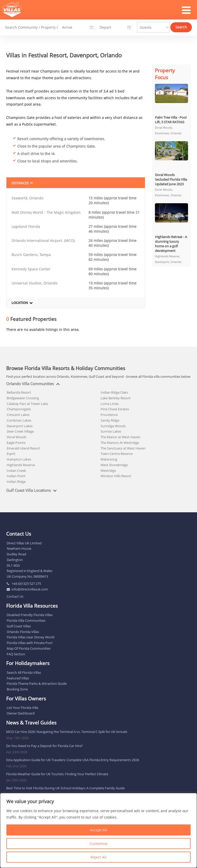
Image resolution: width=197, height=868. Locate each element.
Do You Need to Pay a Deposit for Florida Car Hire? (45, 746)
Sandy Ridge (110, 420)
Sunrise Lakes (111, 431)
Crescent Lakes (18, 415)
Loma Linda (110, 404)
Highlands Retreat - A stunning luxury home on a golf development (171, 244)
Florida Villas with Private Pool (29, 643)
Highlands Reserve (21, 465)
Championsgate (19, 409)
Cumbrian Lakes (19, 420)
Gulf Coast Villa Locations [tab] (28, 491)
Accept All (98, 830)
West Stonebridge (114, 465)
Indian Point (16, 476)
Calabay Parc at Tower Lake (27, 404)
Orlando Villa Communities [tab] (30, 384)
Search (181, 27)
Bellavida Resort (19, 392)
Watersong (109, 459)
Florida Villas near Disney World (31, 637)
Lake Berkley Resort (116, 398)
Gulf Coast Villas (19, 626)
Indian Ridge (16, 482)
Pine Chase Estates (115, 409)
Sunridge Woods (113, 426)
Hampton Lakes (19, 459)
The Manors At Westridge (120, 443)
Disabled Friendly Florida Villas (30, 615)
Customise (98, 844)
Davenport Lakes (20, 426)
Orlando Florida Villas (23, 632)
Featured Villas (18, 678)
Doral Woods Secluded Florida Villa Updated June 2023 (171, 179)
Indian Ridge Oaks (114, 392)
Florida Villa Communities (26, 620)
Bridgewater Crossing (23, 398)
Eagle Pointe (16, 443)
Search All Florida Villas (24, 672)
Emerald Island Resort (23, 448)
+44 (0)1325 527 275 (26, 584)
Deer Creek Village (20, 431)
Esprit (11, 454)
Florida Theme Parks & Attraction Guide (37, 683)
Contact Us (15, 596)
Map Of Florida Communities (29, 648)
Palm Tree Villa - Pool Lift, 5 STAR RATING (171, 120)
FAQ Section (16, 654)
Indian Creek (16, 471)
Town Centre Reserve (117, 454)
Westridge (108, 471)
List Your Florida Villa (22, 708)
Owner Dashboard (21, 713)
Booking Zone (17, 689)
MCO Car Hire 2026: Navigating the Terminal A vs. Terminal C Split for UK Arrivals (67, 732)
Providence (109, 415)
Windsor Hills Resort (116, 476)
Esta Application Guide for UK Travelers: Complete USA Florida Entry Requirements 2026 (73, 760)
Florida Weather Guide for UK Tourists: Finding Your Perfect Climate (57, 774)
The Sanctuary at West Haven (123, 448)
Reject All (98, 857)
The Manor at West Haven (120, 437)
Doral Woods (17, 437)
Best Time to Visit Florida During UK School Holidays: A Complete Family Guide (65, 788)
